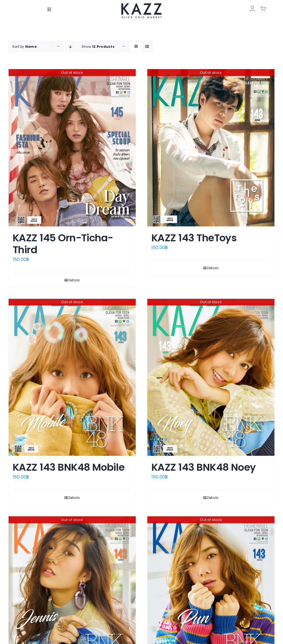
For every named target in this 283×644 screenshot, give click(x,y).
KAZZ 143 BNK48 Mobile (69, 467)
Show (98, 47)
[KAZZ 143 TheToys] (211, 148)
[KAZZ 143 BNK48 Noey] (211, 377)
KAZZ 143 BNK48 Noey (204, 467)
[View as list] (147, 47)
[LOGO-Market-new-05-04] (141, 5)
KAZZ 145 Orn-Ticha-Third (63, 244)
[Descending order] (71, 47)
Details (74, 280)
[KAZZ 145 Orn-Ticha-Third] (72, 148)
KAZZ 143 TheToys (194, 238)
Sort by (24, 47)
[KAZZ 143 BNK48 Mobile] (72, 377)
